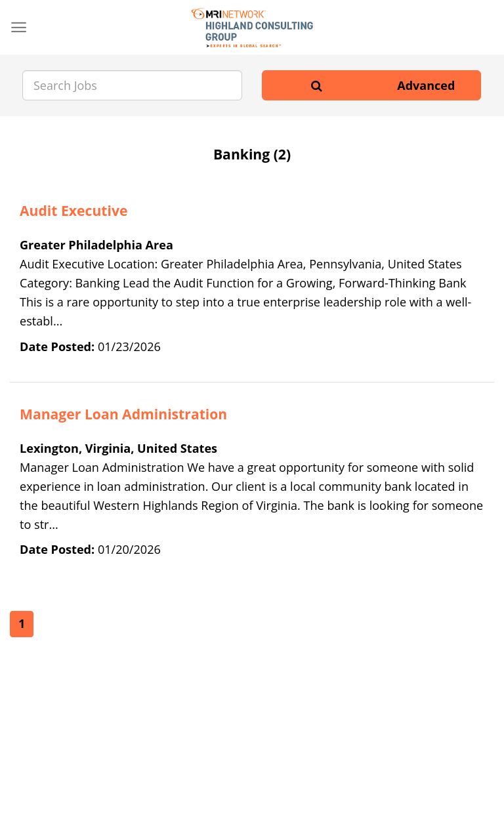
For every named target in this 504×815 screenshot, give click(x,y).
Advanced (426, 85)
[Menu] (19, 27)
